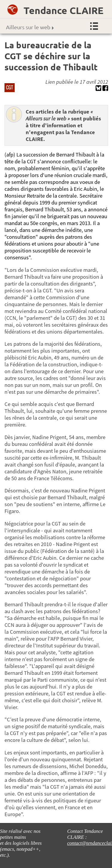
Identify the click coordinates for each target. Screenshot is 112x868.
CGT (10, 87)
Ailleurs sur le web (30, 27)
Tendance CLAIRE (63, 10)
